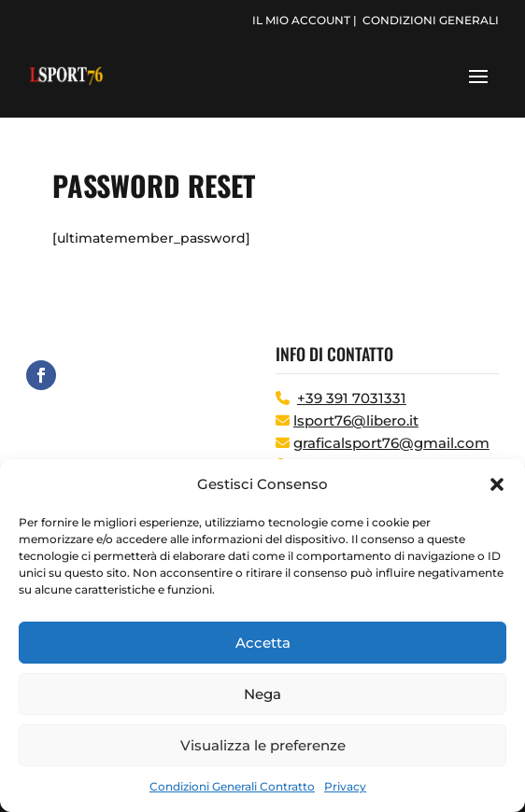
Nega (262, 694)
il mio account (301, 20)
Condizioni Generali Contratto (232, 786)
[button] (497, 484)
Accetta (263, 643)
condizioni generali (431, 20)
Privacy (345, 786)
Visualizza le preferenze (263, 745)
